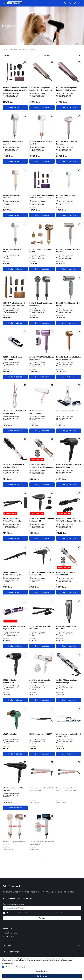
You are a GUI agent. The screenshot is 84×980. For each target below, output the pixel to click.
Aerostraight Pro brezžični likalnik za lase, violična (67, 90)
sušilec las (10, 734)
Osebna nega (23, 49)
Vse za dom (13, 49)
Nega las (32, 49)
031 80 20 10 (10, 936)
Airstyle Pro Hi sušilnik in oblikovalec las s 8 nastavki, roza (15, 90)
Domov (5, 49)
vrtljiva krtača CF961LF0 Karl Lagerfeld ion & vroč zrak (68, 521)
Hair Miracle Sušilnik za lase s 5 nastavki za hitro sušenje (69, 360)
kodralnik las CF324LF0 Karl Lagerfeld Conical (13, 575)
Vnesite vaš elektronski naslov (13, 904)
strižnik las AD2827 (67, 411)
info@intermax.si (11, 933)
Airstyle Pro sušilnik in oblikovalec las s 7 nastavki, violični (42, 198)
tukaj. (62, 913)
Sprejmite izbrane (42, 971)
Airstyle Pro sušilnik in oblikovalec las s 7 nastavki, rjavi (15, 306)
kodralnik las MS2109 (41, 734)
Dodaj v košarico (15, 108)
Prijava (42, 918)
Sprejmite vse (42, 976)
